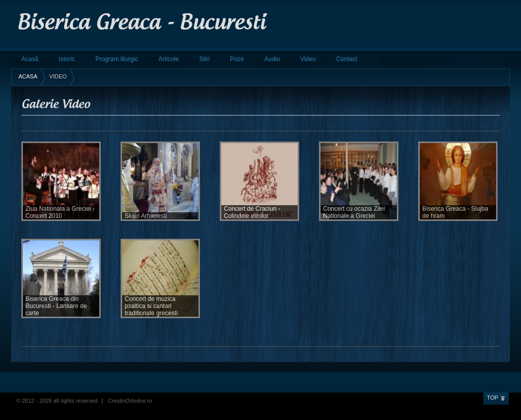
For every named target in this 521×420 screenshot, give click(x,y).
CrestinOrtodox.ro (130, 401)
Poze (237, 59)
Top (493, 398)
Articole (168, 59)
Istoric (67, 59)
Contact (347, 59)
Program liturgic (117, 59)
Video (308, 59)
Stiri (204, 59)
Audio (272, 59)
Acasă (30, 59)
